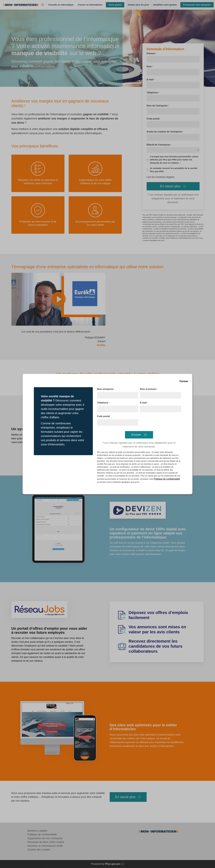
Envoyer (136, 435)
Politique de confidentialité (167, 479)
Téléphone (103, 403)
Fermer (184, 381)
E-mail (144, 403)
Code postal (103, 416)
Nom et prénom (149, 389)
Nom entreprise (106, 389)
